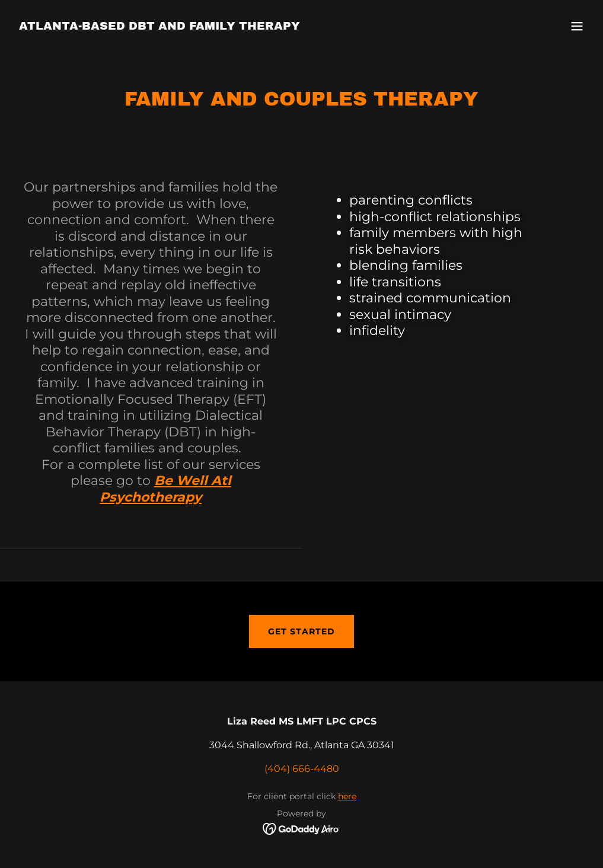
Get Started (301, 631)
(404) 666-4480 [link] (302, 769)
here (347, 796)
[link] (159, 26)
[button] (577, 26)
